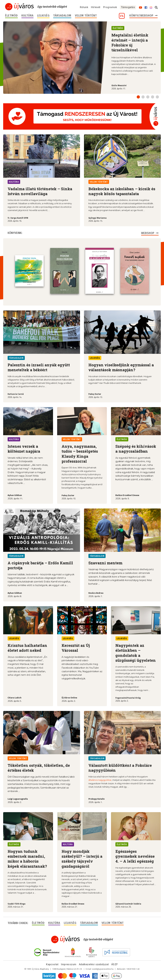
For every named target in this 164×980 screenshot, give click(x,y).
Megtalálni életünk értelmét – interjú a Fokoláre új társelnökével (130, 43)
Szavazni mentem (105, 563)
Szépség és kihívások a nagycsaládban (136, 448)
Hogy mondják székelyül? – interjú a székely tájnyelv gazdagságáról (82, 858)
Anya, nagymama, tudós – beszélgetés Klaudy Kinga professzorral (80, 453)
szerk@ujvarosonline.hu (103, 969)
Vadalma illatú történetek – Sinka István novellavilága (40, 191)
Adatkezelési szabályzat (94, 964)
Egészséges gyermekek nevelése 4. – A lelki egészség (135, 856)
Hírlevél (96, 7)
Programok (110, 7)
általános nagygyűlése (100, 780)
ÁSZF (115, 964)
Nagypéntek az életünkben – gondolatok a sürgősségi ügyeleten (136, 653)
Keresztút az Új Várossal (76, 648)
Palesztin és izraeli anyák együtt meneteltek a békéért (39, 367)
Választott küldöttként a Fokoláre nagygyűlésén (120, 767)
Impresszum (69, 964)
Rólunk (84, 7)
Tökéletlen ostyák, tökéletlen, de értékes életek (39, 767)
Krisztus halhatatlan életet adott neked (27, 648)
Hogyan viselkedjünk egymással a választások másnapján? (121, 367)
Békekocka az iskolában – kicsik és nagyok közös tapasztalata (122, 191)
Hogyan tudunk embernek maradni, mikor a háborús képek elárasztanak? (27, 858)
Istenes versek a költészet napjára (24, 448)
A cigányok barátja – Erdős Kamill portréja (40, 565)
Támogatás (128, 7)
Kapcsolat (52, 964)
